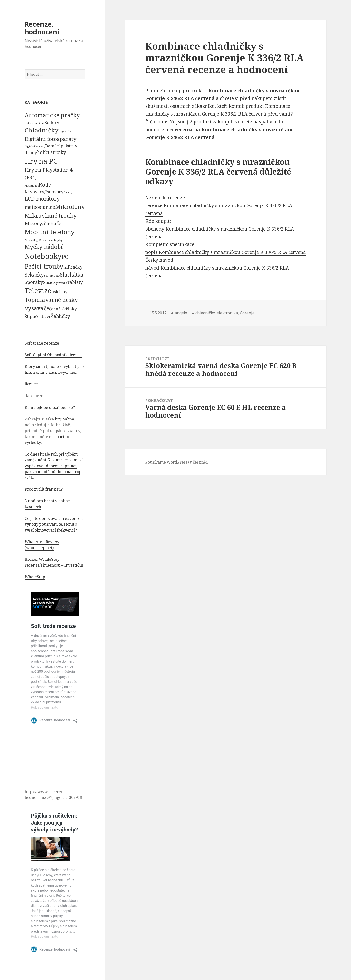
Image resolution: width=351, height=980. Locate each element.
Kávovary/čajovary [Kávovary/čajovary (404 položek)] (44, 192)
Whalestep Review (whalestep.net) (42, 545)
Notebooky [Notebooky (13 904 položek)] (43, 256)
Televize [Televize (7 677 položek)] (38, 291)
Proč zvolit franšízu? (44, 489)
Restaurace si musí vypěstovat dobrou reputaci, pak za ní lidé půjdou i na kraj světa (54, 469)
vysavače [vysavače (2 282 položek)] (37, 308)
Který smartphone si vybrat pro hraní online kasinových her (54, 369)
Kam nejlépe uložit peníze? (50, 407)
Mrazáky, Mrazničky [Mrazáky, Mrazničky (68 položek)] (39, 240)
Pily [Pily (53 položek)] (66, 268)
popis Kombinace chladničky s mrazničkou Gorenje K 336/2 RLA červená (226, 252)
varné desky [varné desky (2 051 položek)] (61, 300)
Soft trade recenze (42, 343)
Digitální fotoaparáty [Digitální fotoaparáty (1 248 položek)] (50, 139)
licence (31, 384)
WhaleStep (35, 577)
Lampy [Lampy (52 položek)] (68, 192)
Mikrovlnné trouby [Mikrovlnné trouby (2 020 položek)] (51, 215)
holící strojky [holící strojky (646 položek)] (52, 152)
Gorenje (247, 313)
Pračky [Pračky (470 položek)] (75, 267)
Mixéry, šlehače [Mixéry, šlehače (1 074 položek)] (43, 223)
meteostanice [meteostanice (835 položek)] (40, 207)
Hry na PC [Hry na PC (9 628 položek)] (41, 161)
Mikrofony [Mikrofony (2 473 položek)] (70, 207)
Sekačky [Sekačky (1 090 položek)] (34, 275)
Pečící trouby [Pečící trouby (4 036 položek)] (44, 266)
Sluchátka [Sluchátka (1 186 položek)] (72, 275)
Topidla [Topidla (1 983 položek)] (35, 300)
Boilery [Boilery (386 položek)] (52, 122)
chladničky (205, 313)
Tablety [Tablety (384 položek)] (75, 282)
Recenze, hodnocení (42, 28)
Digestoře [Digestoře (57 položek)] (65, 131)
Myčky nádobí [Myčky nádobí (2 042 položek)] (44, 247)
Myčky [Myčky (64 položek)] (58, 240)
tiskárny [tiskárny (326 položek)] (59, 292)
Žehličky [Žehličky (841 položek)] (60, 316)
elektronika (227, 313)
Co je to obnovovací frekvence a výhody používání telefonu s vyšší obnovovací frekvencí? (54, 524)
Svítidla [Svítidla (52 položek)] (62, 283)
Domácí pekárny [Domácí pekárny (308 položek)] (61, 146)
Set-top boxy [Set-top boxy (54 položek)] (52, 275)
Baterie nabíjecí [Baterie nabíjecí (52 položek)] (34, 123)
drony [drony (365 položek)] (31, 153)
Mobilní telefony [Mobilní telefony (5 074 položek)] (50, 232)
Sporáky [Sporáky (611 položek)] (34, 282)
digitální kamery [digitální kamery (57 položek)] (35, 146)
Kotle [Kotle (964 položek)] (45, 185)
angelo (181, 313)
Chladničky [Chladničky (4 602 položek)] (42, 130)
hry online (64, 419)
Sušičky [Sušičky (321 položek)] (50, 282)
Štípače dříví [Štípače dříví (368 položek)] (38, 316)
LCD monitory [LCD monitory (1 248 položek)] (42, 199)
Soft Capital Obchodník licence (53, 355)
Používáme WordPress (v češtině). (177, 462)
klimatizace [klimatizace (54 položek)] (32, 185)
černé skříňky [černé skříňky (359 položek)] (63, 309)
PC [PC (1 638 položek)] (65, 257)
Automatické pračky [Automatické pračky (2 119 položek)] (52, 115)
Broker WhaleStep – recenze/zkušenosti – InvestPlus (54, 562)
